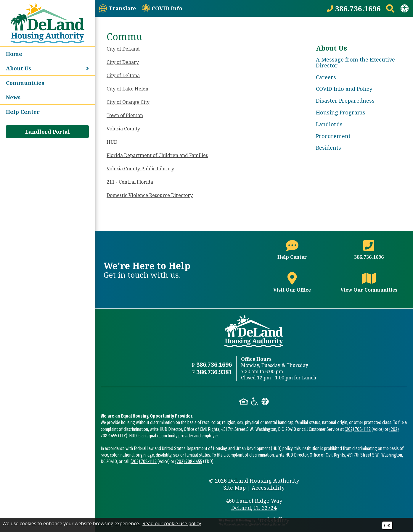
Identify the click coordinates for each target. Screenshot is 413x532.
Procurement (333, 136)
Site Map (234, 488)
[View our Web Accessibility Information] (404, 8)
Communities (25, 83)
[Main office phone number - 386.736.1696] (369, 253)
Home (14, 54)
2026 (221, 481)
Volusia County (123, 129)
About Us (331, 48)
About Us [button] (47, 68)
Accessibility (268, 488)
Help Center (23, 112)
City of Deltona (123, 75)
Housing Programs (341, 112)
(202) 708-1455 (189, 461)
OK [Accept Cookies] (387, 525)
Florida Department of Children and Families (157, 155)
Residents (328, 148)
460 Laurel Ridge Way (254, 504)
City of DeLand (123, 49)
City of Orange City (128, 102)
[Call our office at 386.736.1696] (354, 8)
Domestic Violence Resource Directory (150, 195)
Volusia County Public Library (140, 169)
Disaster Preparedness (345, 101)
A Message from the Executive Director (355, 62)
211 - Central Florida (130, 182)
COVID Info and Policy (344, 89)
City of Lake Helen (127, 89)
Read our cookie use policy (172, 523)
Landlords (329, 124)
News (13, 97)
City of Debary (123, 62)
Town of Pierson (125, 115)
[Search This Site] (390, 8)
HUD (112, 142)
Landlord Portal (48, 132)
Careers (326, 77)
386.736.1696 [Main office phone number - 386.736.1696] (214, 364)
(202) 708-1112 (358, 429)
